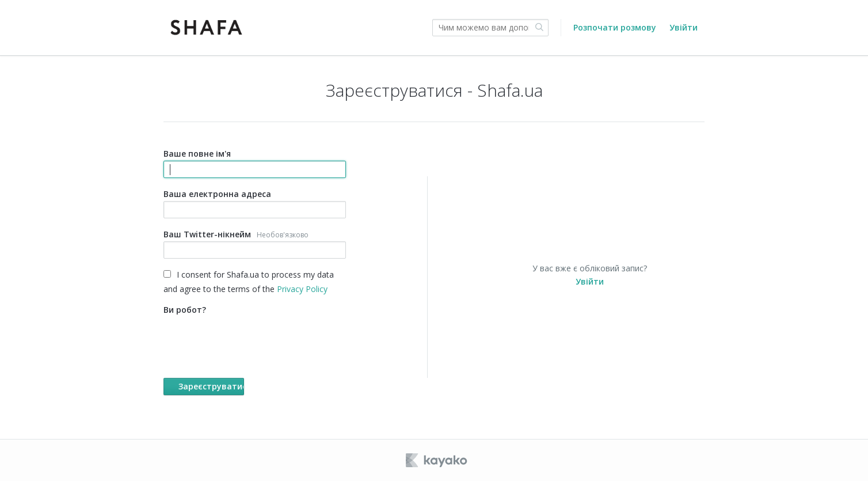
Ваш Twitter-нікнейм (255, 244)
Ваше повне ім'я (255, 163)
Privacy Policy (302, 289)
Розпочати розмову (615, 27)
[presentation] (251, 339)
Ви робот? (255, 350)
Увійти (684, 27)
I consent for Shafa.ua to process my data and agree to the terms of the (249, 282)
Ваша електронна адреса (255, 203)
